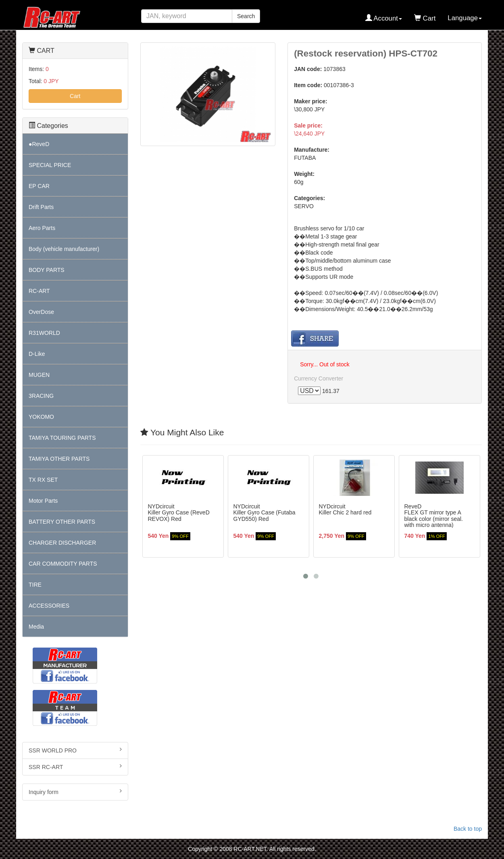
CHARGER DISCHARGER (62, 543)
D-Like (37, 354)
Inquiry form (75, 792)
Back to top (468, 829)
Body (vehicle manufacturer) (64, 249)
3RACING (41, 396)
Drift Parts (41, 207)
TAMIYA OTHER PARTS (59, 459)
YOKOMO (41, 417)
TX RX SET (43, 480)
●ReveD (39, 144)
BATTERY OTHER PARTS (62, 522)
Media (36, 627)
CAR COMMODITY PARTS (63, 564)
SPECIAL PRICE (50, 165)
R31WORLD (44, 333)
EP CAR (39, 186)
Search (246, 16)
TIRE (35, 585)
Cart (75, 96)
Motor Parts (43, 501)
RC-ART (39, 291)
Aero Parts (42, 228)
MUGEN (39, 375)
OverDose (41, 312)
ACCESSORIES (49, 606)
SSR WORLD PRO (75, 750)
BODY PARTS (47, 270)
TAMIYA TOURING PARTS (62, 438)
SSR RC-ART (75, 767)
